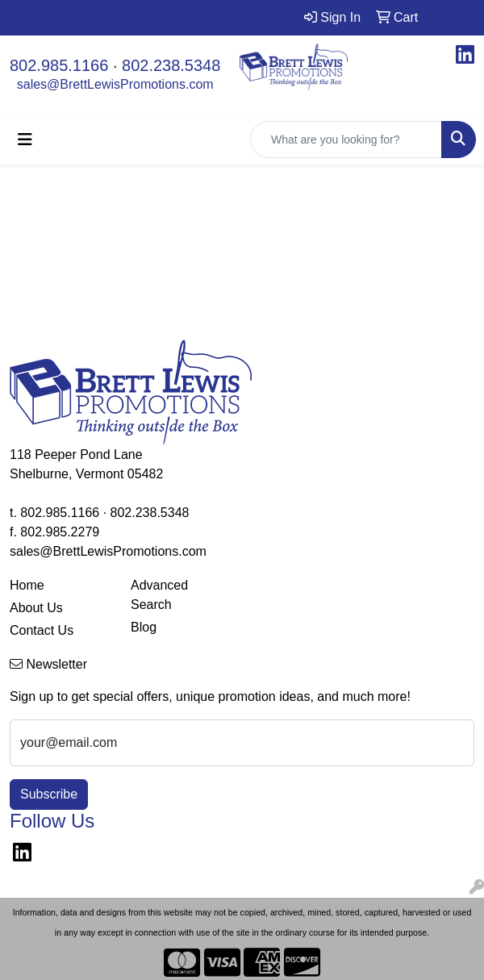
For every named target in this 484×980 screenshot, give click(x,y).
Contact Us (42, 630)
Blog (144, 627)
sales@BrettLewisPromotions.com (115, 84)
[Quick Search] (346, 140)
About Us (36, 608)
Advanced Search (159, 595)
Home (27, 585)
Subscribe (49, 794)
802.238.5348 (171, 65)
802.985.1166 (59, 65)
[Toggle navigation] (25, 140)
